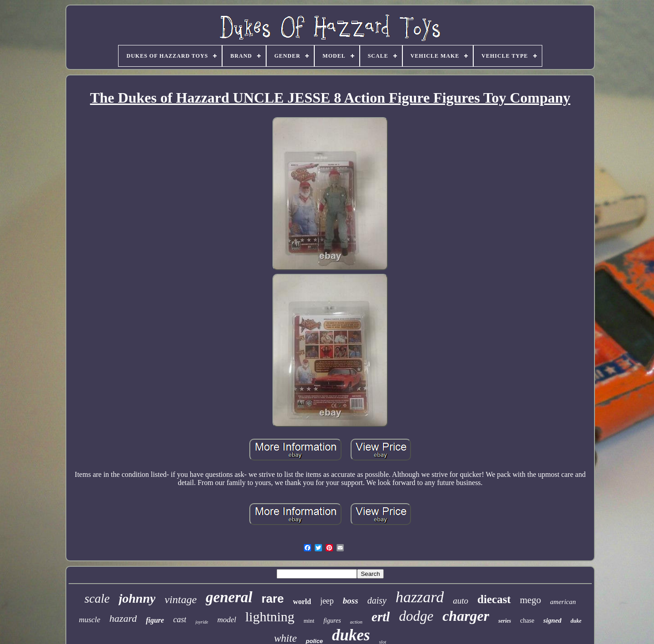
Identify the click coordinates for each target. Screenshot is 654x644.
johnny (137, 598)
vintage (181, 599)
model (227, 620)
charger (466, 616)
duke (576, 621)
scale (97, 599)
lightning (270, 617)
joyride (202, 622)
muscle (90, 620)
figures (332, 621)
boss (351, 601)
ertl (381, 617)
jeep (327, 601)
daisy (377, 600)
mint (309, 621)
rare (273, 599)
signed (552, 620)
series (505, 621)
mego (531, 600)
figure (155, 620)
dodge (416, 616)
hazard (123, 618)
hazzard (420, 597)
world (302, 602)
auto (461, 601)
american (563, 602)
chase (527, 621)
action (357, 622)
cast (180, 619)
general (229, 597)
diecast (494, 599)
